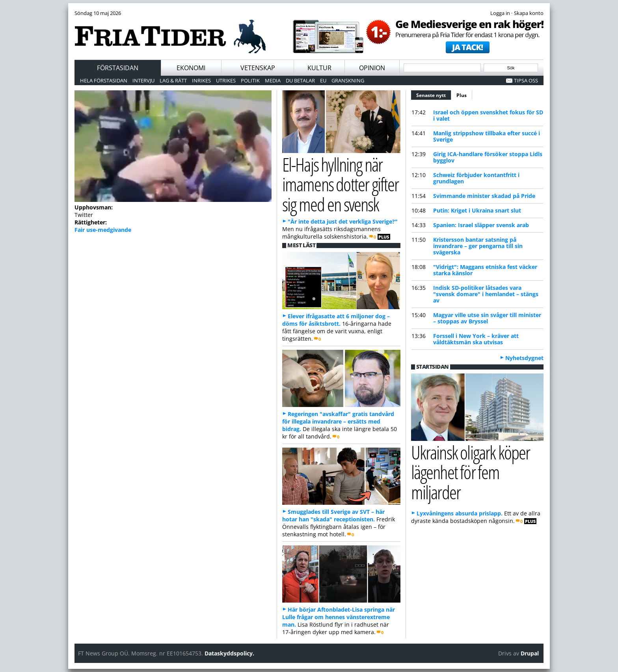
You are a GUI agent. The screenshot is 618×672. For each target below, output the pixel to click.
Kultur (319, 68)
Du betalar (300, 80)
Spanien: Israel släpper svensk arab (481, 225)
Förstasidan (118, 68)
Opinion (372, 68)
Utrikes (226, 80)
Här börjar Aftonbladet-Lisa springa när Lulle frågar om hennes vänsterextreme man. (339, 617)
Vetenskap (258, 68)
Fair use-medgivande (103, 230)
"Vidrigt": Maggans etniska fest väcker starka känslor (485, 270)
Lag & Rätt (173, 80)
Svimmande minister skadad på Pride (484, 196)
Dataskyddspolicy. (229, 653)
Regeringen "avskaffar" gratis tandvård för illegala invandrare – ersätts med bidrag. (338, 421)
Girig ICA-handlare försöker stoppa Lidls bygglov (488, 157)
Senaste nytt (434, 94)
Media (273, 80)
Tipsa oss (526, 80)
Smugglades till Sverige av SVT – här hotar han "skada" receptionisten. (333, 515)
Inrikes (201, 80)
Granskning (348, 80)
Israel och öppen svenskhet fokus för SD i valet (488, 115)
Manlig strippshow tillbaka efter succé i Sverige (487, 136)
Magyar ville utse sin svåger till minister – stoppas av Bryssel (487, 318)
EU (323, 80)
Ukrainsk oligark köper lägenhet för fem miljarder (470, 472)
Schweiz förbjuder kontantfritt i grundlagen (476, 178)
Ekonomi (191, 68)
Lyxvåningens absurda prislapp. (460, 513)
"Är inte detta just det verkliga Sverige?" (343, 221)
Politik (250, 80)
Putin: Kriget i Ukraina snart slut (477, 210)
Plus (462, 95)
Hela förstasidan (104, 80)
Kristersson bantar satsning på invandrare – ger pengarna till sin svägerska (478, 246)
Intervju (143, 80)
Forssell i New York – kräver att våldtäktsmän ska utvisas (476, 339)
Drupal (530, 653)
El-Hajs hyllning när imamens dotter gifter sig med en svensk (340, 184)
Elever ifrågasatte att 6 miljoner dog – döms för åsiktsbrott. (336, 320)
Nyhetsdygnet (524, 358)
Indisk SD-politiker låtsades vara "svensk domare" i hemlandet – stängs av (486, 294)
